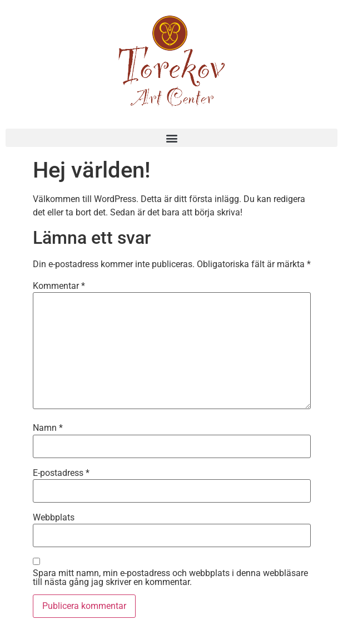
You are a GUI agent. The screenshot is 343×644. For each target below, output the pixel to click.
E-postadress (61, 473)
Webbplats (54, 518)
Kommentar (59, 286)
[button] (171, 138)
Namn (48, 428)
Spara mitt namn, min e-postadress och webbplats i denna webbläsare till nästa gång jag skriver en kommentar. (170, 578)
